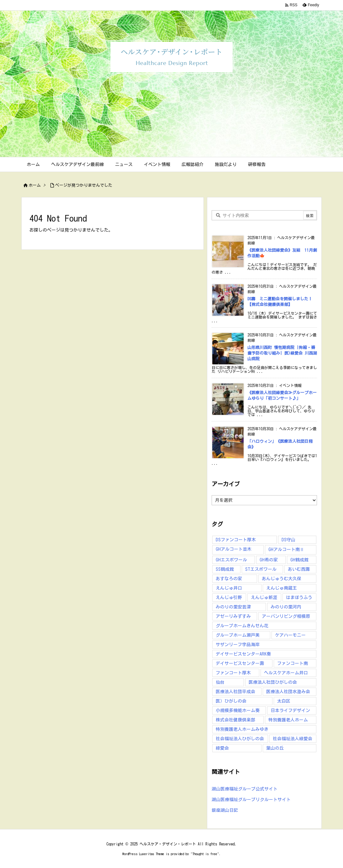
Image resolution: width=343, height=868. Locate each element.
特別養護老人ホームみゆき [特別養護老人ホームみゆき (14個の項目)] (242, 729)
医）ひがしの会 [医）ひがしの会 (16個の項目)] (231, 701)
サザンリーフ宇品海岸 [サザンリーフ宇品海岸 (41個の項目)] (238, 645)
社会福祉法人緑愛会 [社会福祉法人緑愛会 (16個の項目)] (293, 739)
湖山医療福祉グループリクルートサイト (251, 800)
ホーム (35, 185)
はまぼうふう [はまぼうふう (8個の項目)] (299, 597)
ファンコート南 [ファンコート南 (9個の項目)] (293, 663)
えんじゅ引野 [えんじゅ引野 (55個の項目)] (229, 597)
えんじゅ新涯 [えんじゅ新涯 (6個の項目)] (264, 597)
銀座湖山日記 (225, 810)
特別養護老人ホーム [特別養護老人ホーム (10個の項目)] (288, 720)
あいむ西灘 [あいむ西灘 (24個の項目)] (299, 569)
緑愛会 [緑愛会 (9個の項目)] (222, 748)
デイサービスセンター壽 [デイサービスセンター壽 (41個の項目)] (240, 663)
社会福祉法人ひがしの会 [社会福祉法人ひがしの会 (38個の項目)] (240, 739)
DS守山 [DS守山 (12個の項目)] (288, 540)
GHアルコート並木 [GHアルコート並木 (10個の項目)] (234, 549)
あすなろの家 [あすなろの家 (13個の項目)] (229, 579)
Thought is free (205, 854)
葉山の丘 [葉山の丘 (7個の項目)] (275, 748)
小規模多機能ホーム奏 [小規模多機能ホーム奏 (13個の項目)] (238, 710)
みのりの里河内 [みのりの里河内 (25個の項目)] (286, 607)
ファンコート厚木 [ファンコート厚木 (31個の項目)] (233, 673)
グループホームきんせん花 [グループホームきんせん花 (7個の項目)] (242, 626)
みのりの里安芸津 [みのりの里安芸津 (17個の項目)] (233, 607)
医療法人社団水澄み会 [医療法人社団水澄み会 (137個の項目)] (288, 692)
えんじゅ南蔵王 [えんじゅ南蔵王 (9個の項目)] (282, 588)
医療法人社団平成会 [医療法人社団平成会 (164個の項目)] (235, 692)
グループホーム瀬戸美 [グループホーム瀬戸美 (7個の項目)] (238, 635)
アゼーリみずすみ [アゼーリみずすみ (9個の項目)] (233, 616)
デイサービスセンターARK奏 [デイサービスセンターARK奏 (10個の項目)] (243, 654)
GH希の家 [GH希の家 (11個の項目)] (269, 560)
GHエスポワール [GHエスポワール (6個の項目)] (231, 560)
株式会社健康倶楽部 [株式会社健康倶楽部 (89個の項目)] (235, 720)
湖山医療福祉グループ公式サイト (245, 789)
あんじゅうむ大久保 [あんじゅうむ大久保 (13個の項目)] (282, 579)
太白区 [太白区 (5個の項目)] (284, 701)
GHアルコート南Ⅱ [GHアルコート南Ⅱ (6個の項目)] (286, 549)
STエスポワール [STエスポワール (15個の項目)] (261, 569)
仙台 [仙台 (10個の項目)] (220, 682)
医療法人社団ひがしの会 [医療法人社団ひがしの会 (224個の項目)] (273, 682)
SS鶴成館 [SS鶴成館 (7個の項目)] (225, 569)
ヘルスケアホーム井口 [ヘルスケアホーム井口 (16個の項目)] (286, 673)
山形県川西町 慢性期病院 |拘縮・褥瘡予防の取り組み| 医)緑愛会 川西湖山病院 (282, 353)
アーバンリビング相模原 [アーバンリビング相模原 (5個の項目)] (286, 616)
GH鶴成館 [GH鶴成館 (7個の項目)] (299, 560)
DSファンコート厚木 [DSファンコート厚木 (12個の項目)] (236, 540)
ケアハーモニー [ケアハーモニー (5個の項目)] (290, 635)
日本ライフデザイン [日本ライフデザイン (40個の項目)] (290, 710)
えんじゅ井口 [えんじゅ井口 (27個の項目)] (229, 588)
